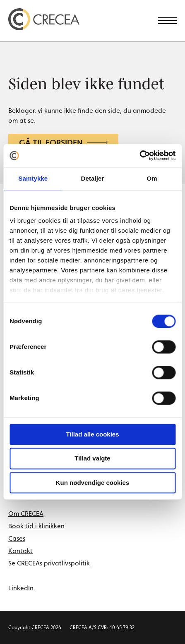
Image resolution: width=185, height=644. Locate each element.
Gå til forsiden (63, 143)
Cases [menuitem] (17, 538)
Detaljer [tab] (93, 178)
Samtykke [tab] (33, 178)
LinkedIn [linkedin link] (21, 588)
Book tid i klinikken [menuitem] (36, 526)
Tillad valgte (92, 459)
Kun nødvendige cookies (93, 483)
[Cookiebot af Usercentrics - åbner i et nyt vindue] (139, 155)
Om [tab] (152, 178)
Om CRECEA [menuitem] (26, 514)
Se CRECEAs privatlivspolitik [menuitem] (49, 563)
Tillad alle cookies (92, 434)
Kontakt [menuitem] (20, 551)
